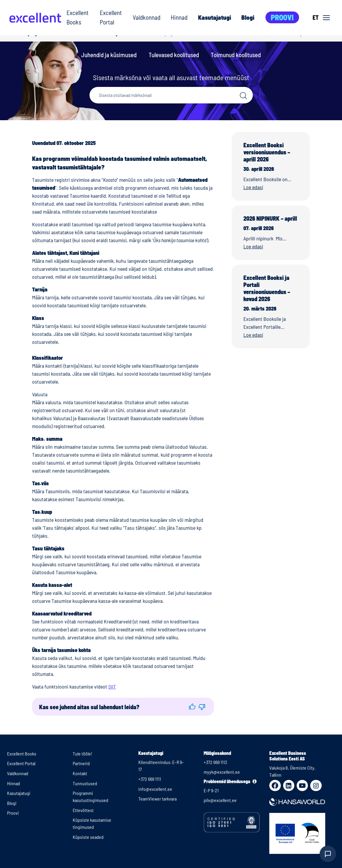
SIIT (112, 687)
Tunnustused (85, 783)
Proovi (282, 17)
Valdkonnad (147, 17)
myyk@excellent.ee (222, 772)
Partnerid (81, 763)
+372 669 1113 (215, 762)
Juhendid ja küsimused (109, 55)
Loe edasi (253, 187)
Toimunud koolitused (236, 55)
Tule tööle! (83, 754)
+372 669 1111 (150, 779)
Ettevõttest (83, 810)
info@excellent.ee (155, 789)
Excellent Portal (111, 17)
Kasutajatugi (215, 17)
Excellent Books (78, 17)
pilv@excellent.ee (220, 800)
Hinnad (179, 17)
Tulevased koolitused (174, 55)
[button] (192, 707)
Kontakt (80, 773)
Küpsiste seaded (88, 837)
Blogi (248, 17)
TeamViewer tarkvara (157, 799)
